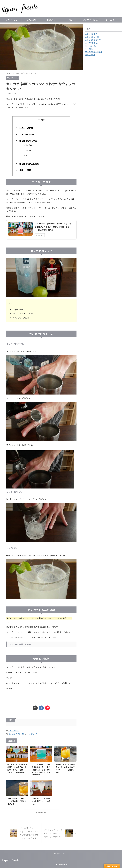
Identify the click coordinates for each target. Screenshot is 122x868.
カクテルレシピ (12, 20)
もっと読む (43, 812)
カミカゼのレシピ (27, 134)
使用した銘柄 (25, 170)
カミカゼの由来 (26, 128)
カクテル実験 (31, 20)
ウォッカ (12, 734)
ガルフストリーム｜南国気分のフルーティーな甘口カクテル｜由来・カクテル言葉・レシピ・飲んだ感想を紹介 (41, 770)
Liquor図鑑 (110, 20)
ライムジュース (32, 734)
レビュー (71, 20)
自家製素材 (51, 20)
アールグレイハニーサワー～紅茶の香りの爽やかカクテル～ (17, 801)
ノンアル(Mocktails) (90, 20)
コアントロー (21, 734)
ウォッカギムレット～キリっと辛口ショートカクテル (41, 801)
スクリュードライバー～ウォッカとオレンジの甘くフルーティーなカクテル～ (65, 768)
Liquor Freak (10, 860)
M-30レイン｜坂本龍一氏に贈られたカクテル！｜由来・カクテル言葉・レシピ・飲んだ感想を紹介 (17, 768)
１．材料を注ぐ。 (27, 145)
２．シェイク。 (26, 150)
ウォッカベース (14, 731)
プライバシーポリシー (61, 854)
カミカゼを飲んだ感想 (29, 164)
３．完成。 (25, 155)
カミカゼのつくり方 (28, 141)
